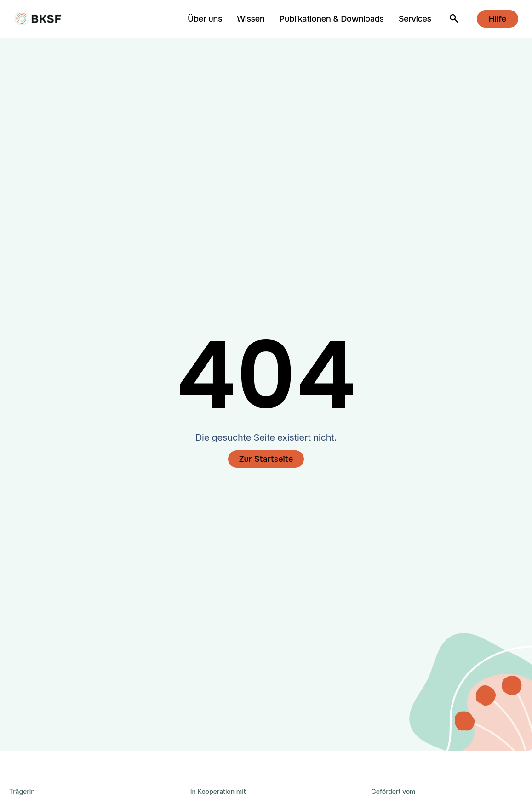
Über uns (205, 19)
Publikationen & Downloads (332, 19)
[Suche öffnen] (454, 19)
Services (415, 19)
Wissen (251, 19)
